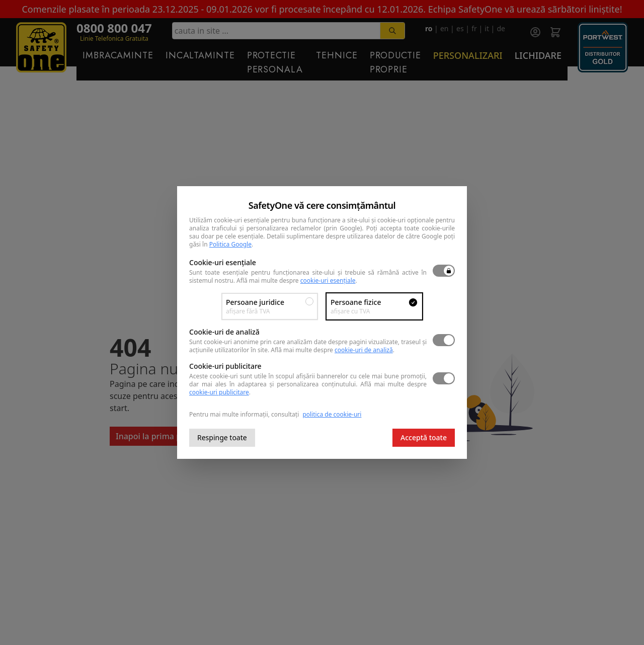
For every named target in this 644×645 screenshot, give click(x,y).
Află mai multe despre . (297, 280)
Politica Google (230, 244)
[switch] (444, 271)
